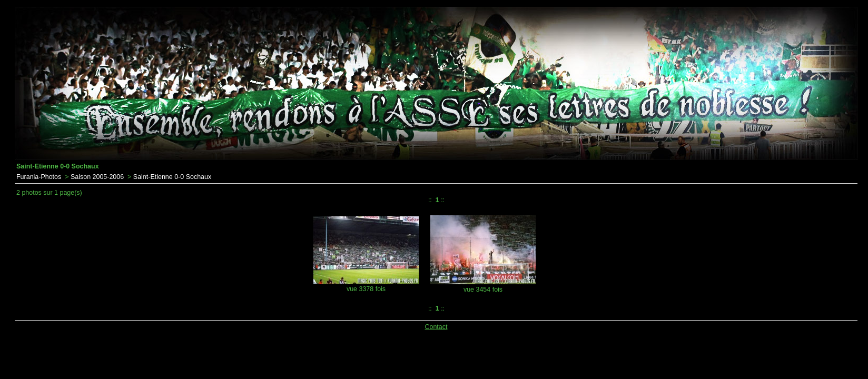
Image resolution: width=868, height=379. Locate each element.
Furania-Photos (39, 177)
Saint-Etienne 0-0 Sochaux (172, 177)
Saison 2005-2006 (97, 177)
